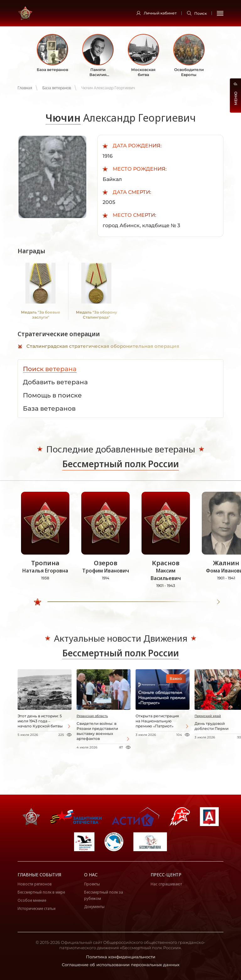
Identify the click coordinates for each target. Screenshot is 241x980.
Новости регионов (35, 884)
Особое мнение (32, 900)
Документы (94, 907)
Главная (25, 88)
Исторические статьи (37, 909)
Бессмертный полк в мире (41, 892)
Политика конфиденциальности (121, 957)
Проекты (92, 884)
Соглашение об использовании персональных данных (121, 965)
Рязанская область (92, 716)
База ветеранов (57, 88)
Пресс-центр (166, 875)
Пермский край (208, 716)
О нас (91, 875)
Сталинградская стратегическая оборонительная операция (103, 346)
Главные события (39, 875)
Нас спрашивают (166, 884)
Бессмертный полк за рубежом (104, 895)
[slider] (38, 602)
